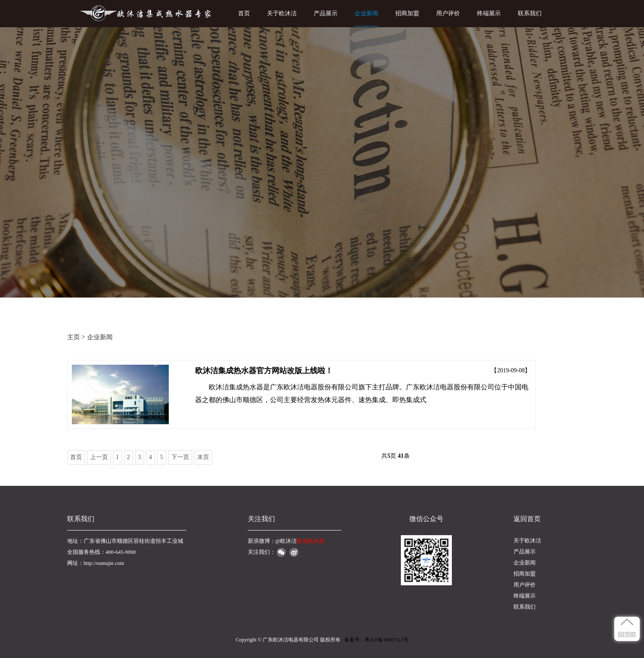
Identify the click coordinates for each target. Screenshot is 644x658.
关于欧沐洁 (282, 13)
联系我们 (530, 13)
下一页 (180, 457)
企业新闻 (366, 13)
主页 (74, 337)
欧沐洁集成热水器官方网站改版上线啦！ (264, 371)
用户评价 (448, 13)
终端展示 (489, 13)
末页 (203, 457)
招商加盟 (407, 13)
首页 (244, 13)
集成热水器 (311, 541)
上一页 (99, 457)
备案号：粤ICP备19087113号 (376, 640)
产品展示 (326, 13)
